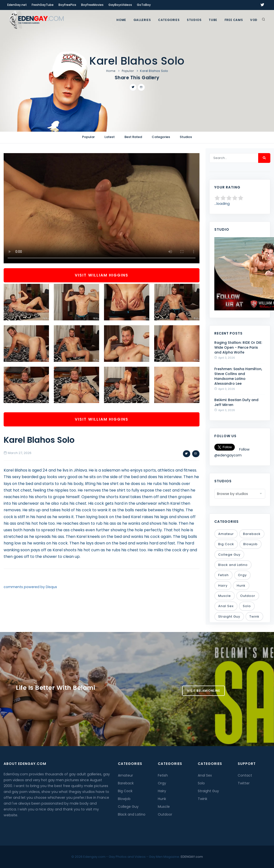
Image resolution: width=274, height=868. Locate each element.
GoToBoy (144, 5)
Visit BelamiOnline (203, 691)
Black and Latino (233, 565)
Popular (128, 71)
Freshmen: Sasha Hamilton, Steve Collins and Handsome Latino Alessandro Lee (238, 376)
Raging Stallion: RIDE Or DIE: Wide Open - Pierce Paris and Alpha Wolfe (238, 347)
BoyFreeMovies (92, 5)
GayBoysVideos (120, 5)
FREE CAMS (234, 20)
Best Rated (133, 137)
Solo (247, 606)
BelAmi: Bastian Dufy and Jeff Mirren (236, 402)
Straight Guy (229, 616)
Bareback (252, 534)
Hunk (241, 586)
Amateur (226, 534)
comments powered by (30, 587)
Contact (245, 775)
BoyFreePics (67, 5)
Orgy (242, 575)
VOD (254, 20)
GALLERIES (142, 20)
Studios (194, 20)
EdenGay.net (17, 5)
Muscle (225, 596)
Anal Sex (226, 606)
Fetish (223, 575)
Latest (110, 137)
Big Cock (226, 544)
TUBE (213, 20)
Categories (169, 20)
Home (121, 20)
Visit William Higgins (102, 275)
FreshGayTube (43, 5)
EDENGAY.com (192, 857)
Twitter (244, 783)
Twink (254, 616)
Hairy (223, 586)
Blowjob (250, 544)
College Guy (229, 555)
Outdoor (248, 596)
